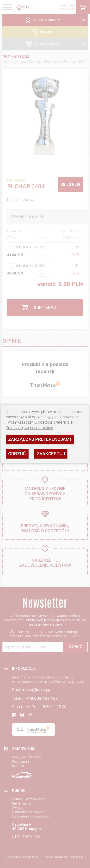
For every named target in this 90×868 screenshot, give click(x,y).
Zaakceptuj (51, 454)
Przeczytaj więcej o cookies (29, 428)
